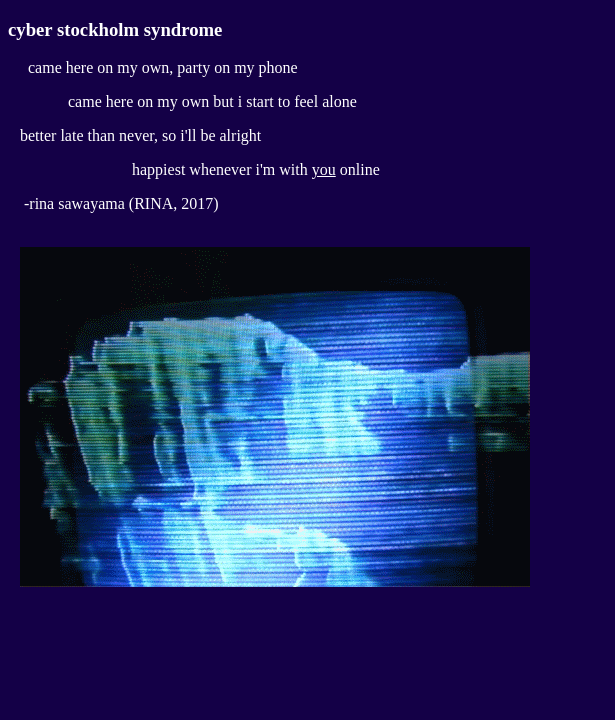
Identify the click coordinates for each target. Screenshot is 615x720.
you (324, 169)
